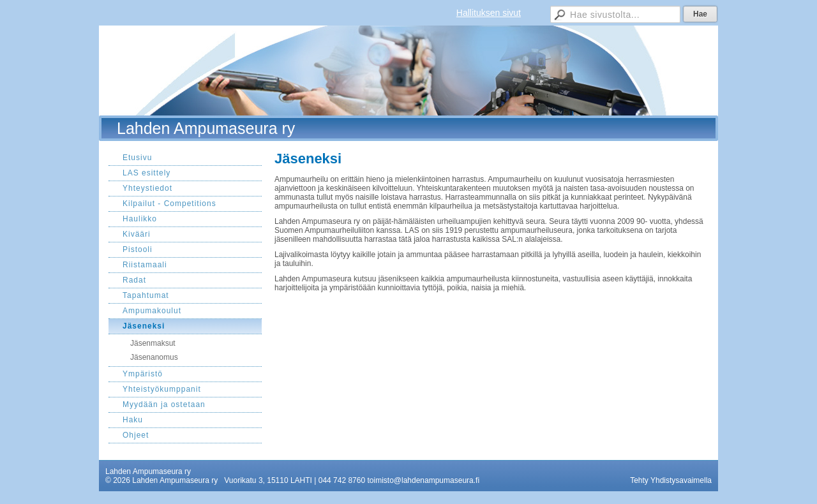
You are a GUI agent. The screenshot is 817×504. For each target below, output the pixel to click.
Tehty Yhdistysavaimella (671, 480)
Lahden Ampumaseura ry (206, 128)
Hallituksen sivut (489, 13)
